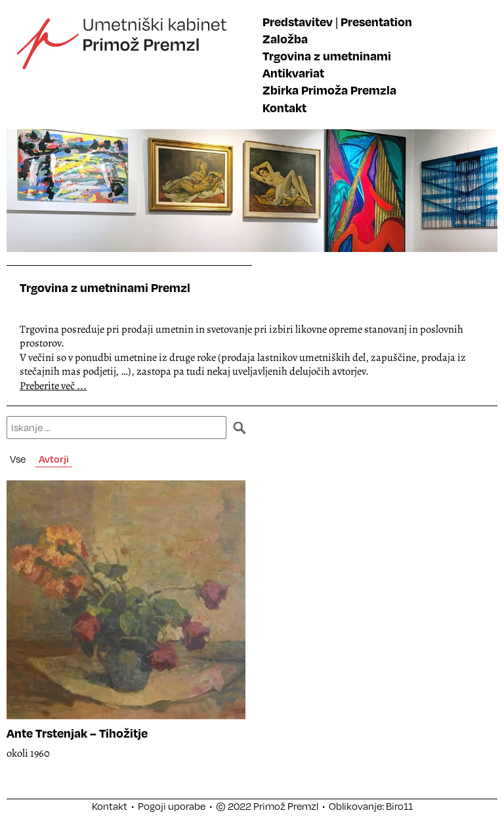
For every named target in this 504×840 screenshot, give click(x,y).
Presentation (376, 21)
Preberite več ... (53, 386)
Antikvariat (293, 73)
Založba (285, 38)
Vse (18, 459)
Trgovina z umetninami (327, 55)
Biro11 (399, 806)
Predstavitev (298, 21)
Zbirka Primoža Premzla (329, 90)
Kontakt (284, 107)
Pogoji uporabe (172, 806)
